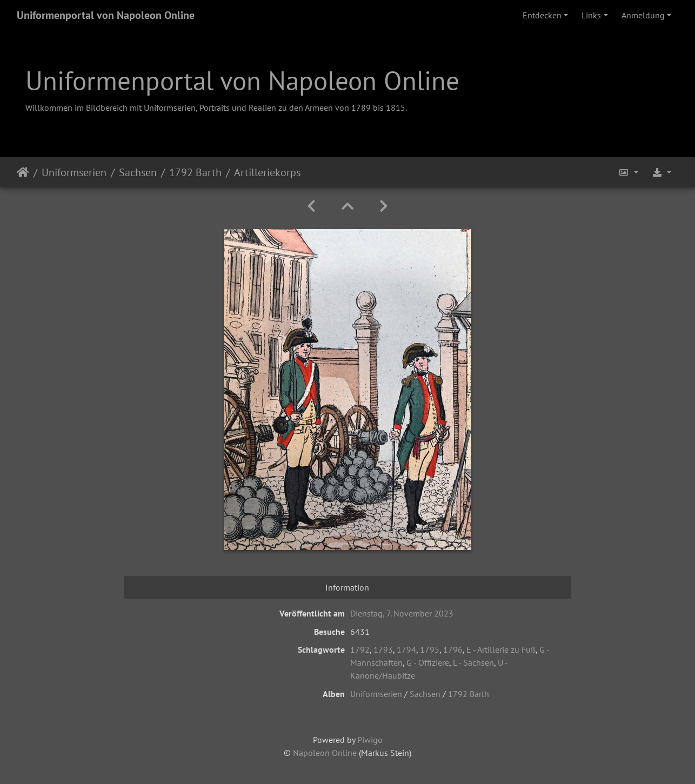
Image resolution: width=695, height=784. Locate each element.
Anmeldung (643, 15)
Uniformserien (74, 172)
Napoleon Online (325, 753)
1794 (406, 649)
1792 (360, 649)
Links (591, 15)
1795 (430, 649)
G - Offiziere (428, 662)
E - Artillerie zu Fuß (501, 649)
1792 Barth (195, 172)
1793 (383, 649)
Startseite (23, 172)
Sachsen (138, 172)
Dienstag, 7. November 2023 (402, 613)
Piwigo (370, 740)
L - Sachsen (473, 662)
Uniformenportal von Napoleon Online (106, 15)
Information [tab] (347, 587)
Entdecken (542, 15)
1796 (453, 649)
